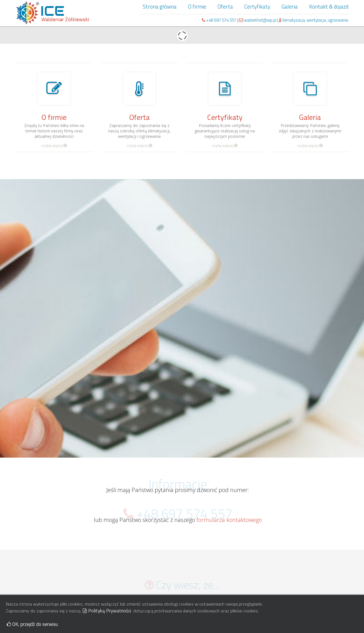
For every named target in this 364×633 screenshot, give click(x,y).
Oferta (225, 6)
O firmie (197, 6)
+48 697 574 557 (221, 20)
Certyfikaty (257, 6)
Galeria (290, 6)
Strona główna (160, 6)
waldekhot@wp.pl (258, 20)
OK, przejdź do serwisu (32, 624)
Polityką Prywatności (107, 611)
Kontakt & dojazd (329, 6)
